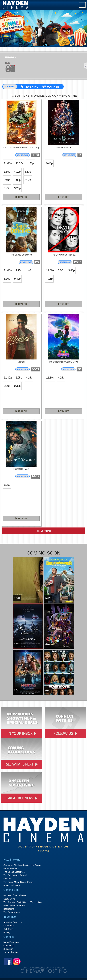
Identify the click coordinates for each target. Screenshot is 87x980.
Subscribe (8, 949)
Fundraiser (9, 926)
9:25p (17, 188)
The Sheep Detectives (14, 872)
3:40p (71, 270)
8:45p (7, 188)
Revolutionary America (14, 906)
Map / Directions (11, 942)
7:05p (17, 180)
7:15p (49, 279)
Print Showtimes (43, 531)
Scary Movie (9, 899)
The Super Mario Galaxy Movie (18, 882)
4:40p (29, 270)
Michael (7, 879)
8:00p (28, 180)
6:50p (7, 386)
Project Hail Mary (12, 885)
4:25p (61, 378)
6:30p (7, 279)
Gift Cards (8, 929)
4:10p (17, 172)
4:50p (28, 172)
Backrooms (9, 909)
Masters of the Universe (15, 895)
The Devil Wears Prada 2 (15, 875)
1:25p (30, 163)
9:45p (49, 163)
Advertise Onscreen (13, 922)
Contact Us (9, 946)
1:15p (7, 485)
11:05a (8, 270)
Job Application (11, 952)
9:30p (17, 386)
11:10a (50, 378)
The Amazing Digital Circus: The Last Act (23, 902)
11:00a (8, 163)
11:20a (20, 163)
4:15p (29, 378)
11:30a (8, 378)
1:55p (7, 172)
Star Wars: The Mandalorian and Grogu (22, 865)
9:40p (17, 279)
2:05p (19, 378)
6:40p (7, 180)
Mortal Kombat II (11, 869)
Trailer (21, 197)
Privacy (7, 932)
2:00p (61, 270)
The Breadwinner (12, 912)
